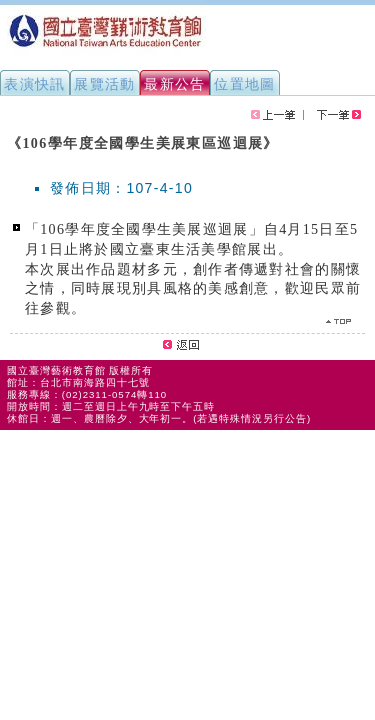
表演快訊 (35, 84)
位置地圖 (245, 84)
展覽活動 (105, 84)
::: (8, 134)
